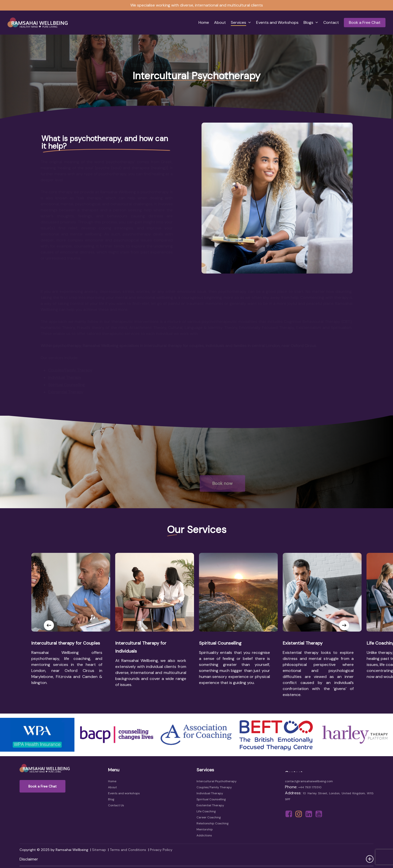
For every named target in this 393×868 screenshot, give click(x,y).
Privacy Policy (161, 850)
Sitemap (99, 850)
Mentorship (205, 829)
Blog (111, 799)
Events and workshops (124, 793)
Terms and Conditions (128, 850)
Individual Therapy (210, 793)
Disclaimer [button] (196, 859)
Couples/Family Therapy (214, 787)
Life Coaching (206, 811)
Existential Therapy (210, 805)
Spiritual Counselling (211, 799)
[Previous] (49, 625)
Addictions (204, 835)
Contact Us (116, 805)
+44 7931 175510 (310, 787)
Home (112, 781)
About (112, 787)
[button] (42, 786)
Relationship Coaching (213, 823)
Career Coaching (209, 817)
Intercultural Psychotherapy (217, 781)
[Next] (344, 625)
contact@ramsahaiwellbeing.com (309, 781)
